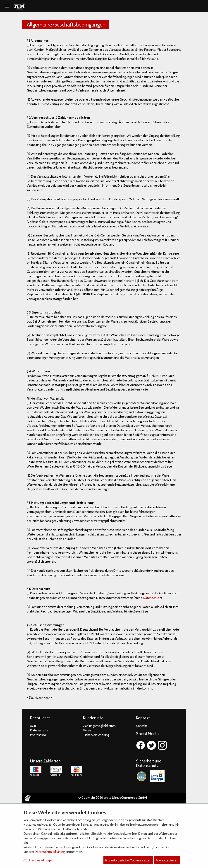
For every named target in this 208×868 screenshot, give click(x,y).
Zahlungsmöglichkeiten (99, 726)
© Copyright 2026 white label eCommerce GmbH (113, 798)
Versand (89, 730)
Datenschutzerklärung (50, 852)
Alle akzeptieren (167, 860)
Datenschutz (152, 598)
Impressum (38, 735)
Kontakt (141, 726)
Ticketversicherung (96, 735)
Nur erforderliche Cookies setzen (128, 860)
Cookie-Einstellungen (38, 860)
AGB (33, 726)
